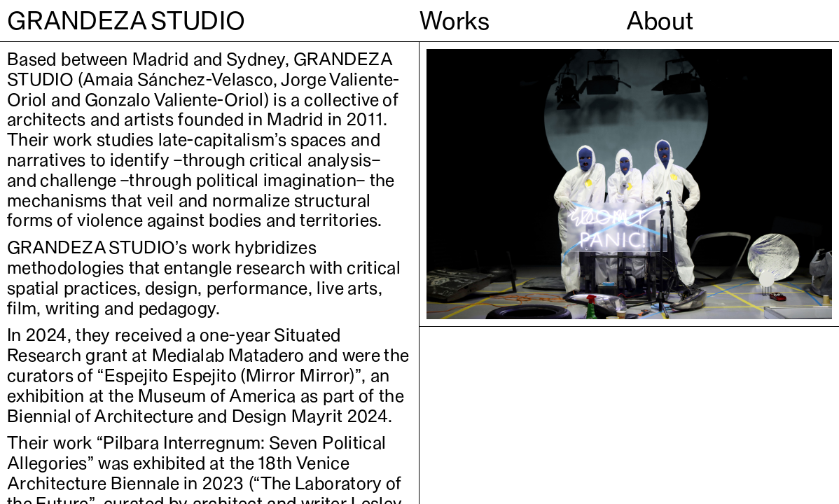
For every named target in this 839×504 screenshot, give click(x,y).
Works (455, 20)
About (660, 20)
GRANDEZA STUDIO (126, 20)
